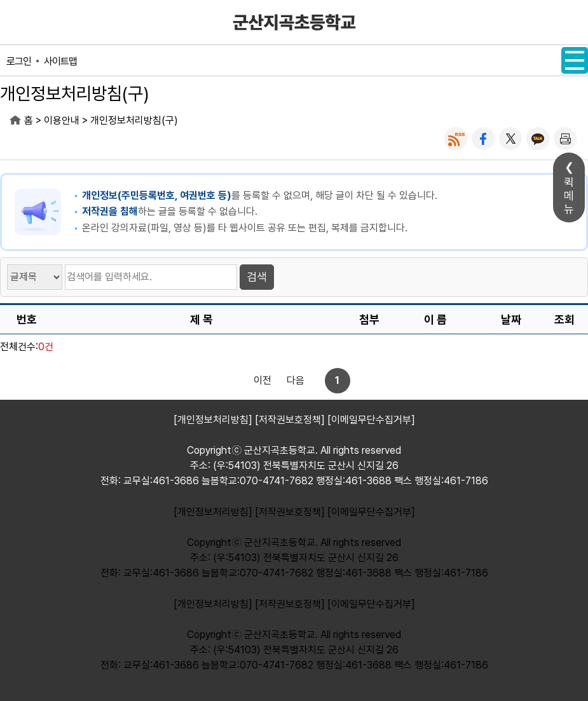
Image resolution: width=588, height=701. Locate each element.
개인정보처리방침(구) (134, 120)
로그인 (19, 61)
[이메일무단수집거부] (371, 512)
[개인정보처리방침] (213, 512)
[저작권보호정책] (290, 512)
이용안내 (62, 120)
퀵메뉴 (569, 195)
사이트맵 (60, 61)
